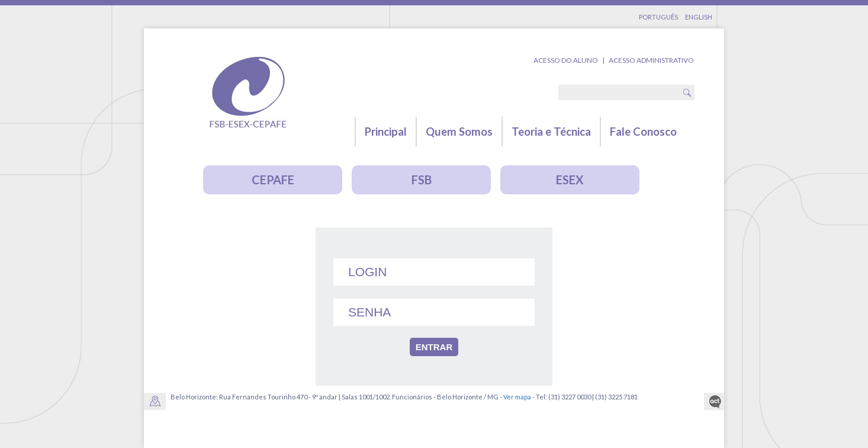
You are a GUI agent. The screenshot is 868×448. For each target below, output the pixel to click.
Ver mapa (517, 397)
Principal (386, 132)
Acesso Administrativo (651, 60)
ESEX (570, 180)
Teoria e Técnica (551, 132)
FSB (422, 180)
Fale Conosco (643, 132)
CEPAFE (273, 180)
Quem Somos (459, 132)
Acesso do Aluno (566, 60)
